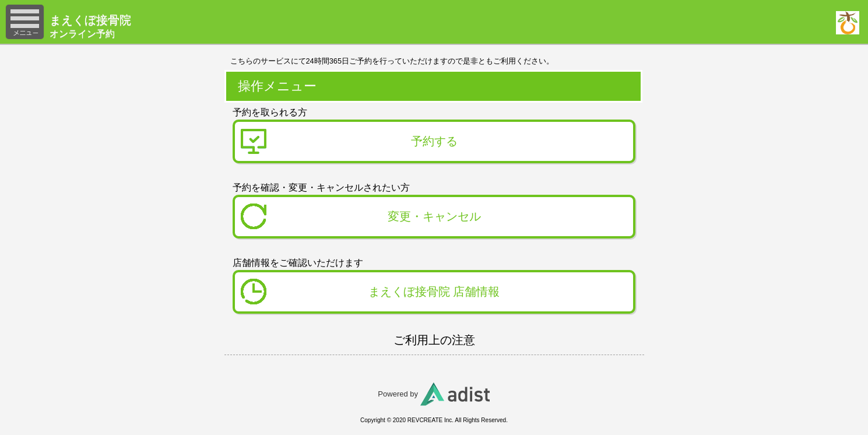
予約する (434, 141)
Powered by (434, 394)
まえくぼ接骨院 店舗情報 (434, 292)
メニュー (25, 22)
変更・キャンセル (434, 216)
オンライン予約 (134, 26)
